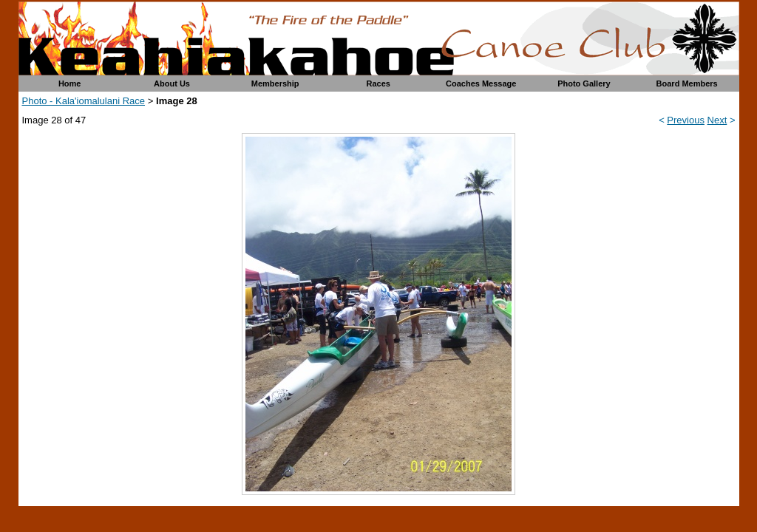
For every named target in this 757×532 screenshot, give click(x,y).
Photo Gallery (584, 83)
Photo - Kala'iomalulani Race (84, 101)
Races (378, 83)
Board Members (687, 83)
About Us (172, 83)
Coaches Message (481, 83)
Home (70, 83)
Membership (275, 83)
